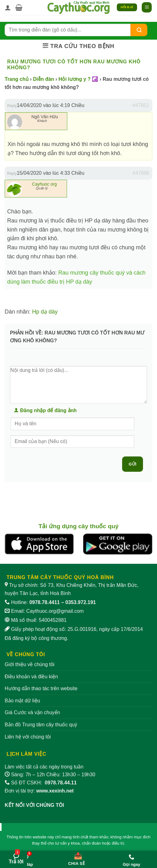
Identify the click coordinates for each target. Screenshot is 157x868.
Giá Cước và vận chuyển (32, 712)
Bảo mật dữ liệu (22, 701)
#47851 (141, 105)
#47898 (141, 173)
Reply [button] (12, 106)
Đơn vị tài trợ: (39, 791)
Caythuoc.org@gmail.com (55, 611)
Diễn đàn (44, 79)
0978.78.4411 (45, 602)
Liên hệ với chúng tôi (28, 737)
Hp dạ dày (45, 312)
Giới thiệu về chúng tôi (30, 664)
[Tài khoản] (8, 7)
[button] (19, 7)
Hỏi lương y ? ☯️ (78, 79)
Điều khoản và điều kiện (31, 677)
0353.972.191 (81, 602)
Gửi (133, 464)
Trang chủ (17, 79)
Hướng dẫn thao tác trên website (41, 688)
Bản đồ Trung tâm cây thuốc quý (41, 725)
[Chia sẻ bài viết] (77, 857)
